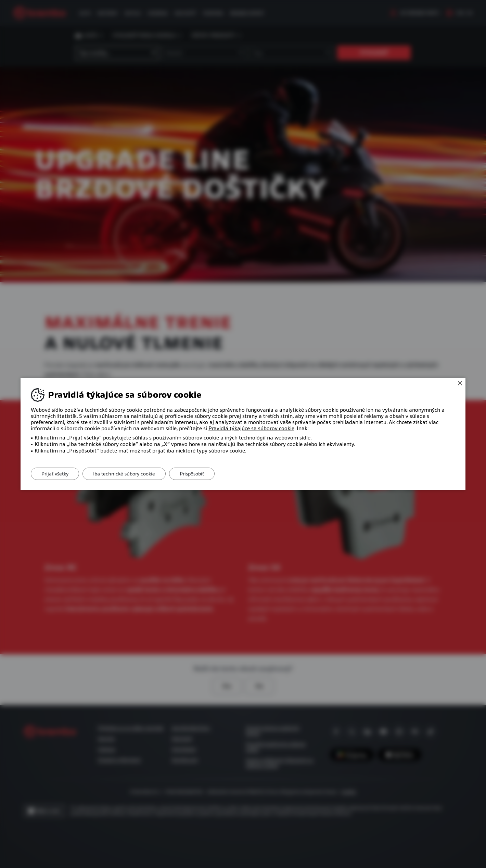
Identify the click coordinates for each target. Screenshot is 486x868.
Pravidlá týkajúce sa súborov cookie (251, 429)
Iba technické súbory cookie (124, 474)
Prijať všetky (55, 474)
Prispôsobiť (192, 474)
